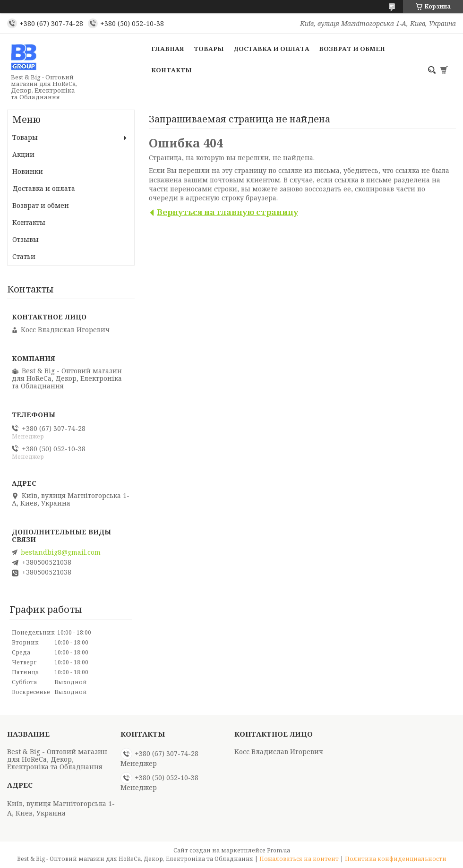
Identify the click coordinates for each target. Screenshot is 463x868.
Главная (168, 49)
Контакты (171, 70)
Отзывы (26, 239)
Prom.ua (279, 850)
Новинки (28, 171)
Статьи (24, 256)
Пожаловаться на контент (299, 859)
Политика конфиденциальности (396, 859)
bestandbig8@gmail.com (61, 552)
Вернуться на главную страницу (227, 212)
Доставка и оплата (271, 49)
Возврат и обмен (352, 49)
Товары (209, 49)
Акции (23, 154)
